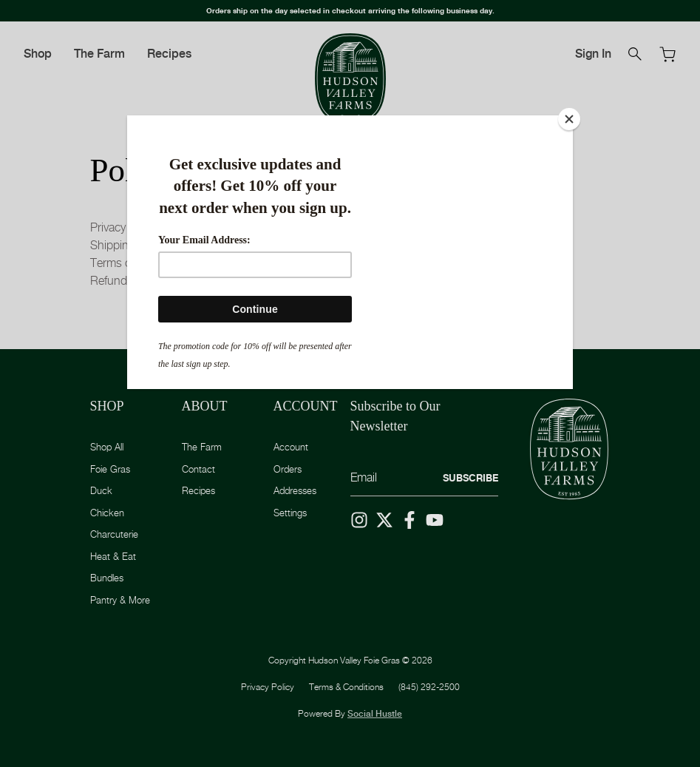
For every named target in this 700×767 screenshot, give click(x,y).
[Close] (569, 119)
